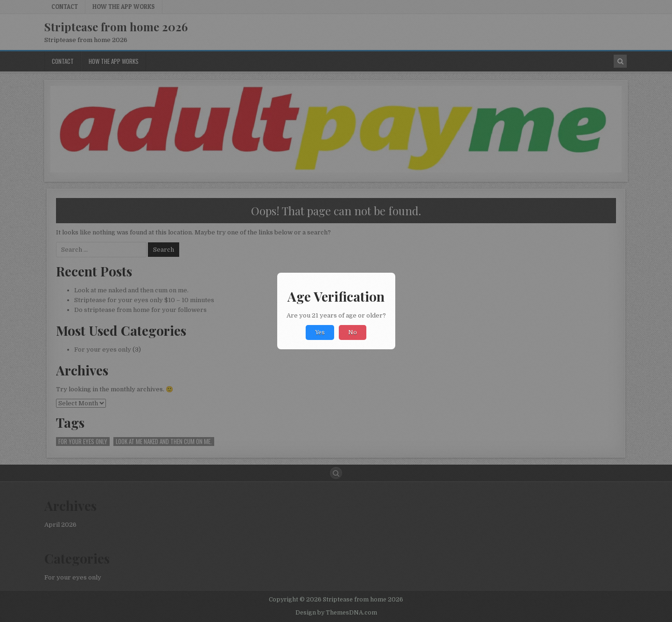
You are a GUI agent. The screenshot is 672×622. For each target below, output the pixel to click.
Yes (320, 332)
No (353, 332)
